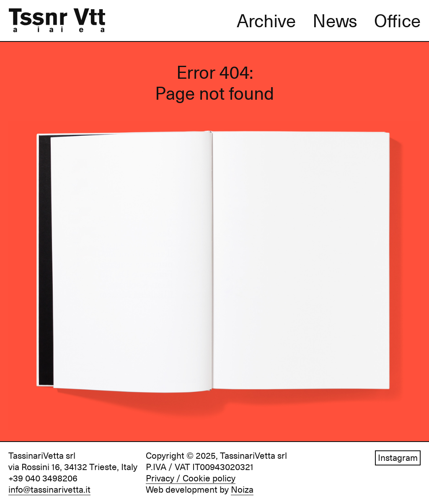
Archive (266, 21)
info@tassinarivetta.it (49, 490)
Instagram (398, 458)
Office (397, 21)
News (335, 21)
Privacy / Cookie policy (191, 478)
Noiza (242, 490)
